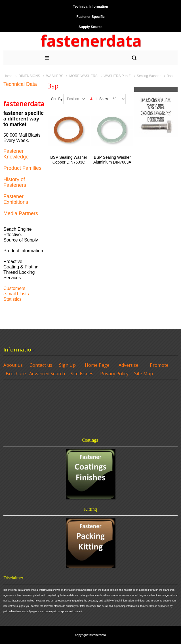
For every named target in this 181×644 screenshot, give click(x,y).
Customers (14, 288)
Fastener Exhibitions (16, 199)
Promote (159, 365)
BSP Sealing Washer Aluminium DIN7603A (112, 160)
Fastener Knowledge (16, 154)
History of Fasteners (15, 182)
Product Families (22, 168)
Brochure (16, 374)
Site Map (144, 374)
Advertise (129, 365)
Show (104, 99)
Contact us (41, 365)
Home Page (97, 365)
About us (13, 365)
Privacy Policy (114, 374)
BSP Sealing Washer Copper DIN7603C (69, 160)
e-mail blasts (16, 294)
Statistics (12, 299)
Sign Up (67, 365)
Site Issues (82, 374)
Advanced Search (47, 374)
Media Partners (21, 213)
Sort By (57, 99)
